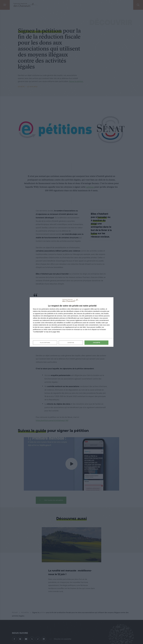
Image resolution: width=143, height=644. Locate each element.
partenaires (45, 309)
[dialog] (72, 322)
